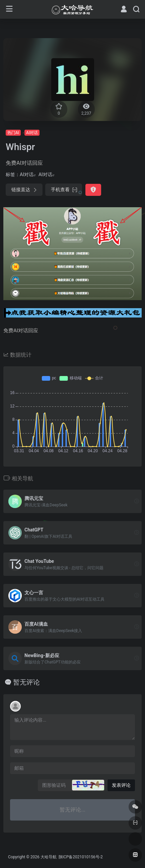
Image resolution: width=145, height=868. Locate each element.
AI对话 (32, 133)
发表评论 (121, 785)
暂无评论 (26, 682)
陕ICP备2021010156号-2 (80, 857)
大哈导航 (49, 857)
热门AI (13, 133)
